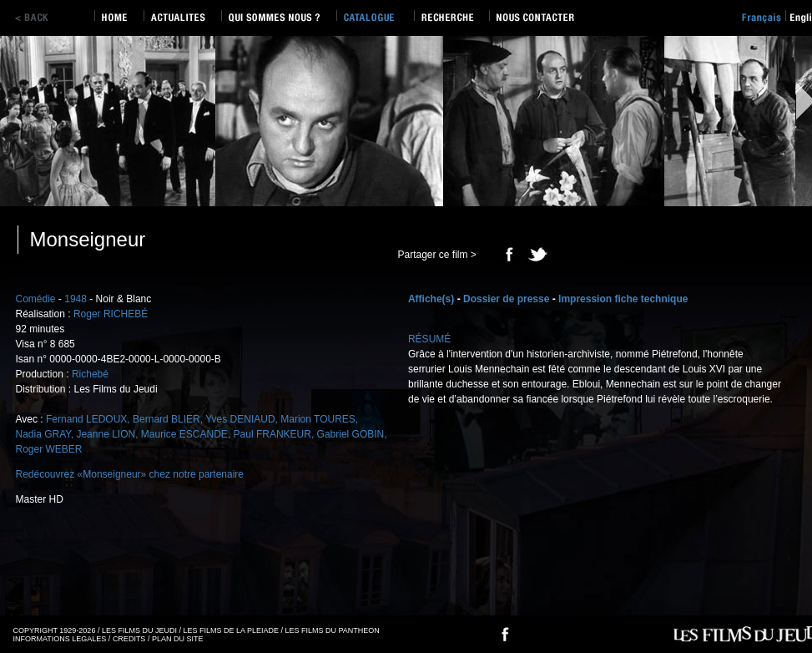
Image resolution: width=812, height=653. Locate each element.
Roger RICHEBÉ (111, 314)
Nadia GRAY (43, 434)
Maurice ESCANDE (184, 434)
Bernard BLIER (166, 419)
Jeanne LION (106, 434)
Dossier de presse (506, 299)
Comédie (36, 299)
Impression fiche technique (623, 299)
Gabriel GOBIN (351, 434)
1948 (76, 299)
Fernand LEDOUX (86, 419)
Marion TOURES (318, 419)
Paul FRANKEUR (272, 434)
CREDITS (129, 639)
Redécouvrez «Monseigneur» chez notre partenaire (130, 474)
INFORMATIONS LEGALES (60, 639)
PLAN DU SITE (178, 639)
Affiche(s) (431, 299)
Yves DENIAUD (240, 419)
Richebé (90, 374)
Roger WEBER (49, 449)
